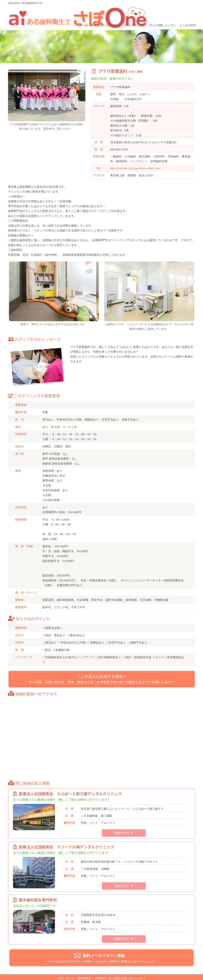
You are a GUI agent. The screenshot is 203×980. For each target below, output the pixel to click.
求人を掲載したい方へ (161, 13)
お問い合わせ (66, 971)
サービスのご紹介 (133, 13)
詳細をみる (124, 826)
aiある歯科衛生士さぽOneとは (101, 13)
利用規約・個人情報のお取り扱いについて (120, 971)
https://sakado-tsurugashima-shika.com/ (135, 155)
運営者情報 (84, 971)
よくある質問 (185, 13)
